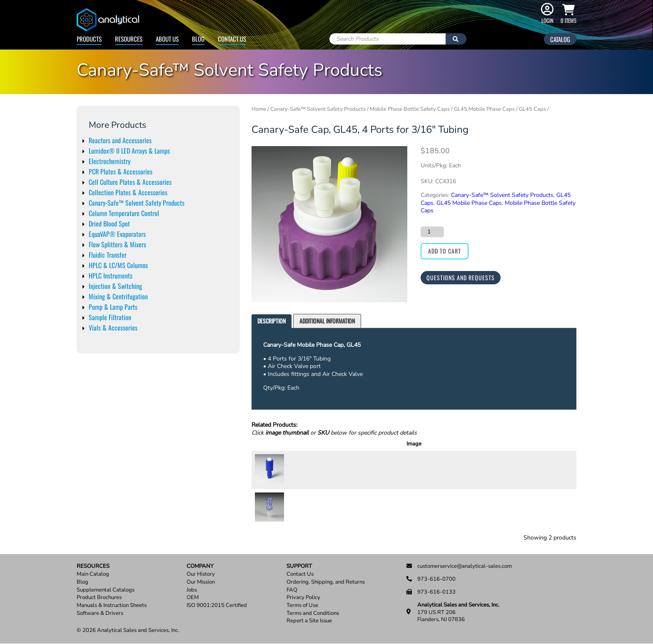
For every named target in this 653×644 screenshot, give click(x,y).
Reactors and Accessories (120, 140)
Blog (198, 39)
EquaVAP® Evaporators (117, 234)
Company (200, 566)
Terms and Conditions (313, 613)
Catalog (560, 39)
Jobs (192, 590)
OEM (193, 598)
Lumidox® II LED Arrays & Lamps (129, 151)
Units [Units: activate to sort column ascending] (483, 444)
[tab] (272, 321)
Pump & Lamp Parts (113, 307)
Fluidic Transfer (108, 255)
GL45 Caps (532, 109)
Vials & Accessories (113, 328)
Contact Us (232, 39)
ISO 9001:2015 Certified (217, 605)
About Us (167, 39)
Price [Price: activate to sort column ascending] (507, 444)
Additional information (327, 321)
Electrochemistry (110, 161)
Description (272, 321)
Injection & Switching (115, 286)
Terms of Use (302, 605)
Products (89, 39)
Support (299, 566)
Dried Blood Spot (109, 224)
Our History (201, 574)
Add (559, 470)
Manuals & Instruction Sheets (112, 605)
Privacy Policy (303, 598)
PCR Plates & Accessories (121, 172)
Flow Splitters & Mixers (117, 244)
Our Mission (201, 582)
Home (259, 109)
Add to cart (445, 251)
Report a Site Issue (309, 621)
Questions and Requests (461, 277)
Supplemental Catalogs (106, 590)
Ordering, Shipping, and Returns (326, 582)
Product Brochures (99, 598)
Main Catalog (93, 574)
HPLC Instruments (111, 276)
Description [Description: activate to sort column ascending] (395, 444)
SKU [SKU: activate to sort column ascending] (304, 444)
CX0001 (303, 470)
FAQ (292, 590)
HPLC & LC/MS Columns (118, 265)
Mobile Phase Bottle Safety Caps (410, 109)
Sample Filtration (110, 317)
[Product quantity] (432, 232)
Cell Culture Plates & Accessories (130, 182)
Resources (129, 39)
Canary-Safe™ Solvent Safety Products (137, 203)
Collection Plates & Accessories (128, 192)
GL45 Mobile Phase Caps (484, 109)
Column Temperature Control (124, 213)
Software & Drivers (100, 613)
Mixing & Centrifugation (118, 296)
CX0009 (303, 508)
